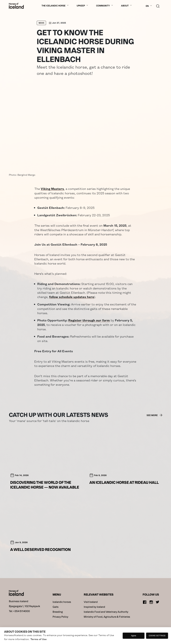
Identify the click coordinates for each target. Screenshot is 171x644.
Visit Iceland (91, 602)
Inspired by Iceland (94, 607)
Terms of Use (39, 639)
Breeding (58, 612)
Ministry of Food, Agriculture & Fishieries (107, 617)
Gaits (56, 607)
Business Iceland (19, 601)
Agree (134, 636)
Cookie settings (157, 636)
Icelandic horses (62, 602)
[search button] (158, 6)
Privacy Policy (60, 617)
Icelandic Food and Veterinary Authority (106, 612)
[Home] (16, 6)
